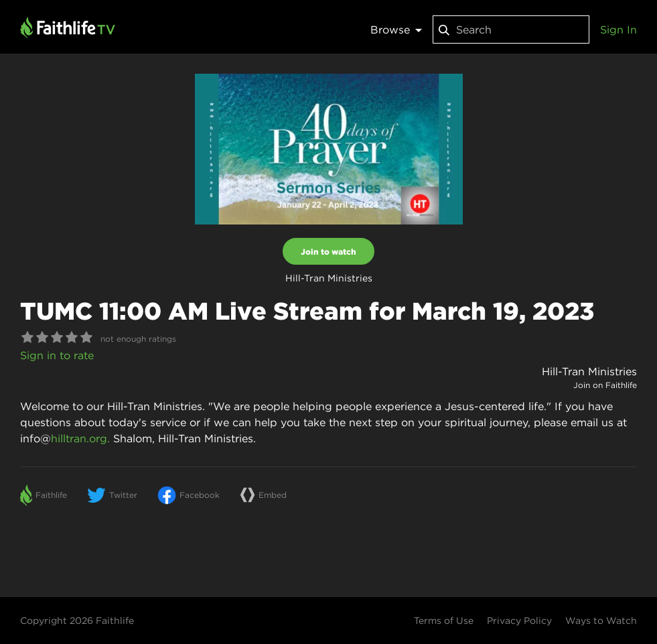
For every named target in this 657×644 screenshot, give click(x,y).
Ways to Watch (601, 621)
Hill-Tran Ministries (589, 371)
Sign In (618, 29)
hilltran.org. (80, 438)
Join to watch (328, 251)
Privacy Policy (519, 621)
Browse (396, 29)
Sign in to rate (57, 355)
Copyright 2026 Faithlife (77, 621)
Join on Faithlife (605, 385)
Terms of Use (444, 621)
